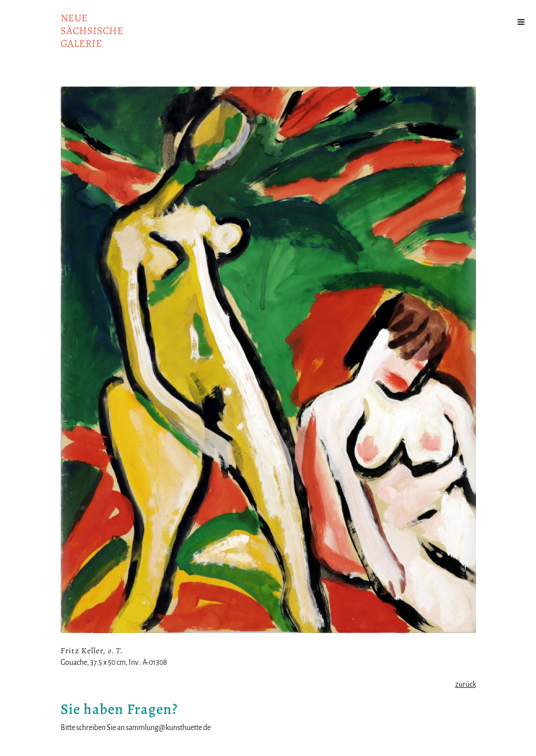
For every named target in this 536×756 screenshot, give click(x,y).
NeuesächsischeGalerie (92, 31)
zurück (466, 684)
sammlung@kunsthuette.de (168, 728)
